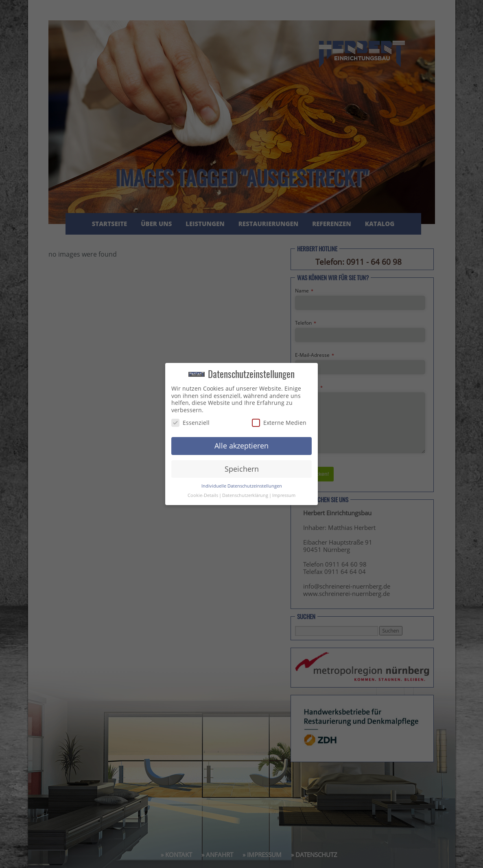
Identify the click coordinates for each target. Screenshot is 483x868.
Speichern (242, 469)
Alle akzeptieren (242, 446)
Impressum (284, 495)
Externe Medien (279, 423)
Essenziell (190, 423)
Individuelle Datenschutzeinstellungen (242, 486)
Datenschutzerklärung (245, 495)
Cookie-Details (203, 495)
